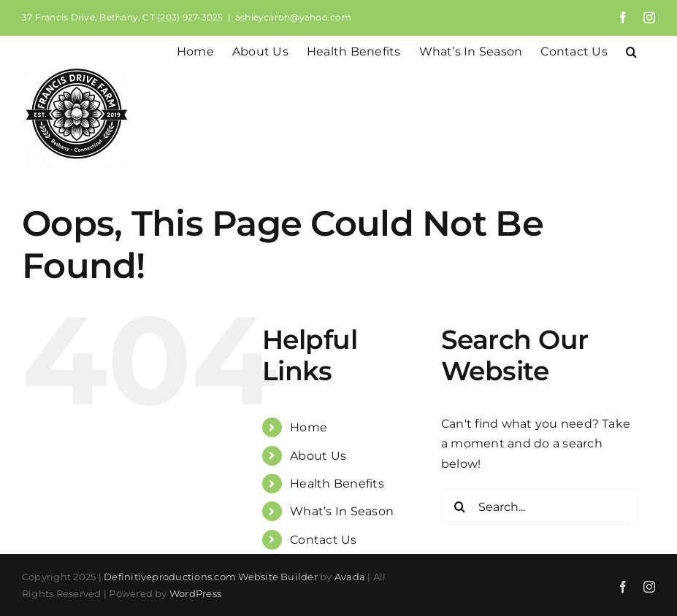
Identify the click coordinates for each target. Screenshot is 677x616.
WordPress (195, 593)
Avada (350, 577)
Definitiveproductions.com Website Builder (211, 577)
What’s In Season (342, 511)
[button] (631, 50)
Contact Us (323, 540)
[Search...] (539, 507)
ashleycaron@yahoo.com (293, 17)
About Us (318, 456)
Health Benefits (337, 484)
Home (309, 427)
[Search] (459, 507)
